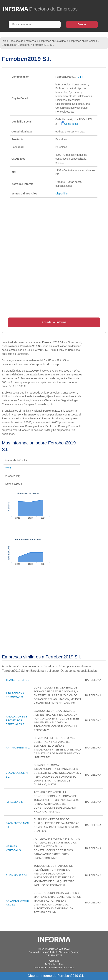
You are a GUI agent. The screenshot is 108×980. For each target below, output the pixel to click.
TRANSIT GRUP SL (17, 680)
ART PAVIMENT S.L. (18, 748)
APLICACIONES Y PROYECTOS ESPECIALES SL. (16, 720)
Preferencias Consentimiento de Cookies (54, 968)
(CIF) (80, 77)
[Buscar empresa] (35, 24)
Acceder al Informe (54, 322)
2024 (8, 468)
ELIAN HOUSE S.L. (17, 875)
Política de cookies (54, 964)
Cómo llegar (69, 124)
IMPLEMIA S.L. (15, 802)
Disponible (61, 194)
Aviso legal (54, 961)
